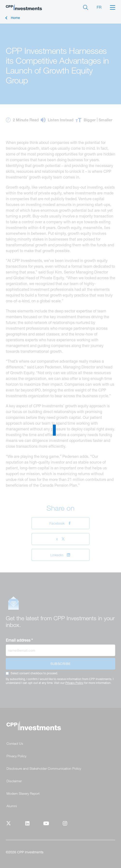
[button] (113, 7)
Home (15, 18)
